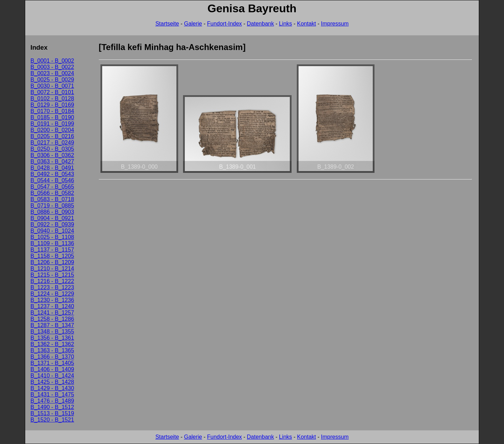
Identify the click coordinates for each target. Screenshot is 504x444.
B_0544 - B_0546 (52, 180)
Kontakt (307, 24)
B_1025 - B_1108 (52, 237)
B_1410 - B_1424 (52, 376)
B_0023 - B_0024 (52, 73)
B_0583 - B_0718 (52, 199)
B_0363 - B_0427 (52, 161)
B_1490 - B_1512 (52, 407)
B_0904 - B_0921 (52, 218)
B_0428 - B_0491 (52, 168)
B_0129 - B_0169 (52, 105)
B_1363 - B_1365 (52, 350)
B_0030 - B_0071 (52, 86)
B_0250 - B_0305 (52, 149)
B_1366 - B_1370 (52, 357)
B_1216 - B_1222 (52, 281)
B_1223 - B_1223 (52, 287)
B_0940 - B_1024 (52, 231)
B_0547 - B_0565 (52, 187)
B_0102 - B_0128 (52, 98)
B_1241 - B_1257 (52, 313)
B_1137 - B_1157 (52, 250)
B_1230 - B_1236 (52, 300)
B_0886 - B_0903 (52, 212)
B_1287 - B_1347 (52, 325)
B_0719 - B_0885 (52, 206)
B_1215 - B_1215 (52, 275)
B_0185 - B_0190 (52, 117)
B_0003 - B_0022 (52, 67)
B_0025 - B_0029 (52, 80)
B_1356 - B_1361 (52, 338)
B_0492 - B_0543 (52, 174)
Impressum (335, 24)
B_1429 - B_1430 (52, 388)
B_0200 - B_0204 (52, 130)
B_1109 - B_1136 (52, 243)
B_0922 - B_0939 (52, 224)
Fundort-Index (224, 24)
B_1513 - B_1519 (52, 413)
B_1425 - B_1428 (52, 382)
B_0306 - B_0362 (52, 155)
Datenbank (260, 24)
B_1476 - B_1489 (52, 401)
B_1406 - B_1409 (52, 369)
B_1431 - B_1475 (52, 394)
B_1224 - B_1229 (52, 294)
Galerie (193, 24)
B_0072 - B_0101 (52, 92)
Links (285, 24)
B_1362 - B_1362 (52, 344)
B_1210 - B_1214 (52, 269)
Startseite (167, 24)
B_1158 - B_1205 (52, 256)
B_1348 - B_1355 (52, 332)
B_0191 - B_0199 (52, 124)
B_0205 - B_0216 (52, 136)
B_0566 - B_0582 (52, 193)
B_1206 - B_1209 (52, 262)
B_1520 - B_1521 (52, 420)
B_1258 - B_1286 (52, 319)
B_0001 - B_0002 (52, 61)
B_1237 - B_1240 (52, 306)
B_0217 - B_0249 (52, 143)
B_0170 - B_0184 (52, 111)
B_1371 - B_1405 (52, 363)
